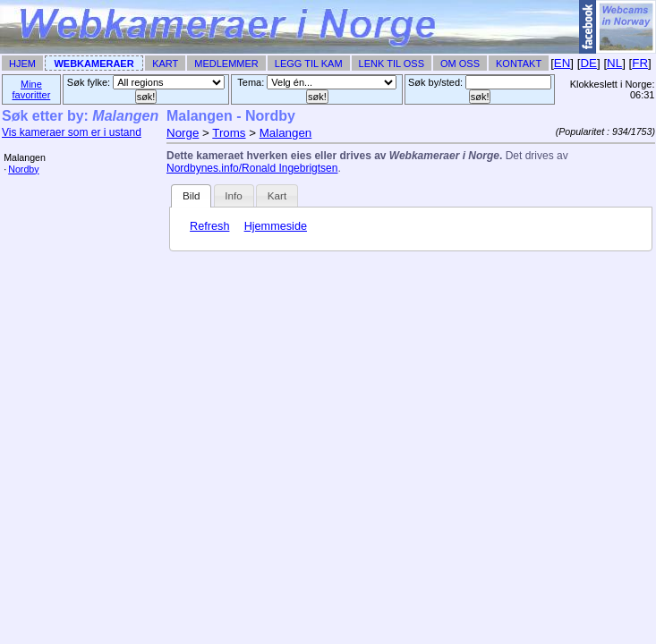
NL (614, 63)
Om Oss (460, 64)
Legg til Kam (309, 64)
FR (640, 63)
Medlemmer (226, 64)
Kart (165, 64)
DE (588, 63)
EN (562, 63)
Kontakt (519, 64)
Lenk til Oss (392, 64)
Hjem (22, 64)
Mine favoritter (32, 89)
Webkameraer (94, 64)
